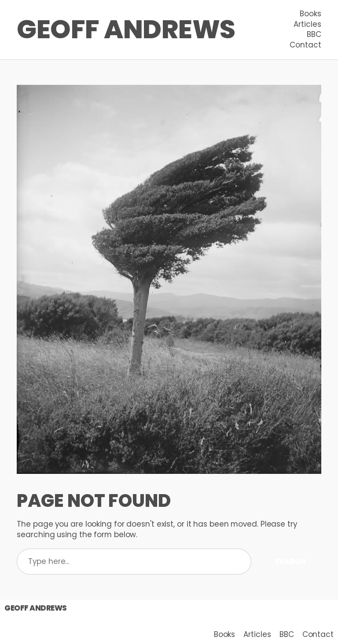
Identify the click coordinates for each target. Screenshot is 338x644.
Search (290, 561)
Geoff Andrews (126, 29)
